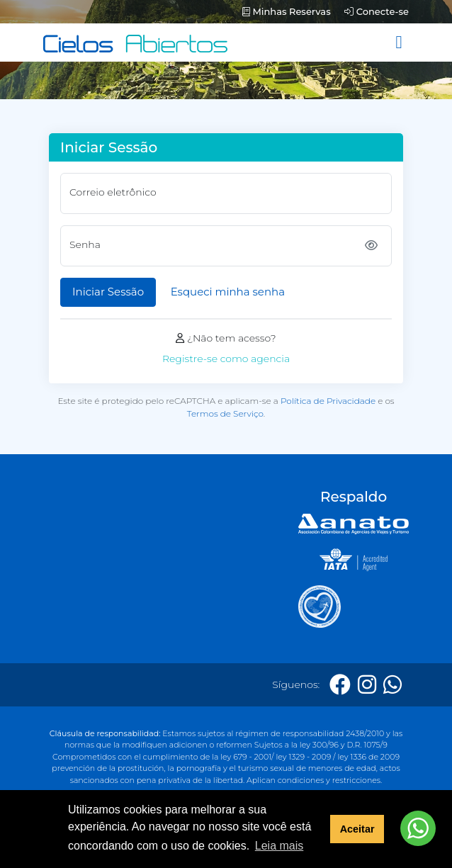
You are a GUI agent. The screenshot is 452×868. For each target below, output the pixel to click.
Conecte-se (377, 11)
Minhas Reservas (287, 11)
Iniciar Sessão (108, 292)
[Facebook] (340, 685)
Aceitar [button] (357, 829)
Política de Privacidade (328, 401)
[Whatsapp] (392, 685)
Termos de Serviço (225, 413)
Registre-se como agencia (226, 359)
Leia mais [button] (279, 846)
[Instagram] (367, 685)
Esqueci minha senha (228, 292)
